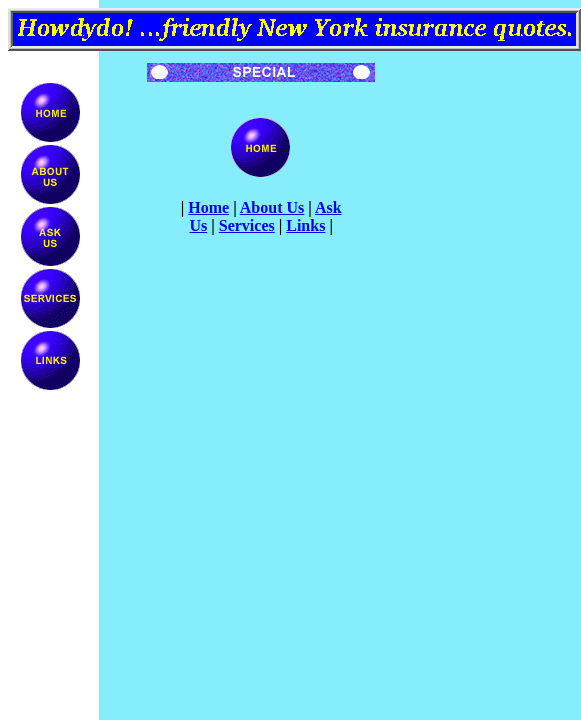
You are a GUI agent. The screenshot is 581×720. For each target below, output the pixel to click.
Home (208, 207)
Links (305, 225)
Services (247, 225)
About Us (272, 207)
